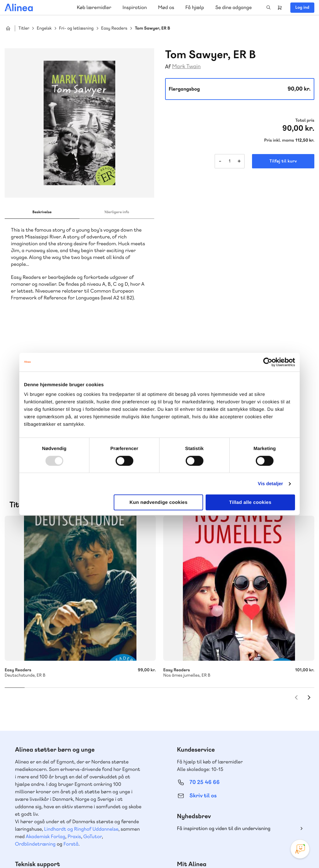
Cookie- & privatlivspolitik (213, 850)
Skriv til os (203, 646)
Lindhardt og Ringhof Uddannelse (81, 680)
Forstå (71, 694)
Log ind (302, 7)
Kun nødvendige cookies (159, 502)
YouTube (285, 821)
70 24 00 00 (205, 785)
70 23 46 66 (43, 747)
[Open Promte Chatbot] (300, 849)
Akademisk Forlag (46, 687)
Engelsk (44, 28)
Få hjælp (195, 7)
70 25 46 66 (205, 633)
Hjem (8, 28)
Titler (24, 28)
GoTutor (93, 687)
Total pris (305, 120)
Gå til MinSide (195, 727)
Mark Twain (186, 66)
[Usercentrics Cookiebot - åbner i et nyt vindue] (268, 362)
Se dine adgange (233, 7)
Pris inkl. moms (279, 140)
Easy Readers (114, 28)
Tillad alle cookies (250, 502)
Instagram (255, 821)
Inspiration (135, 7)
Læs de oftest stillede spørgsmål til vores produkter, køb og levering (74, 797)
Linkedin (300, 821)
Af (168, 67)
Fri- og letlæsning (76, 28)
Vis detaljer (271, 483)
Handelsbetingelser (257, 850)
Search (269, 7)
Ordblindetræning (35, 694)
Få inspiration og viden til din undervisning (224, 679)
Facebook (270, 821)
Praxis (74, 687)
